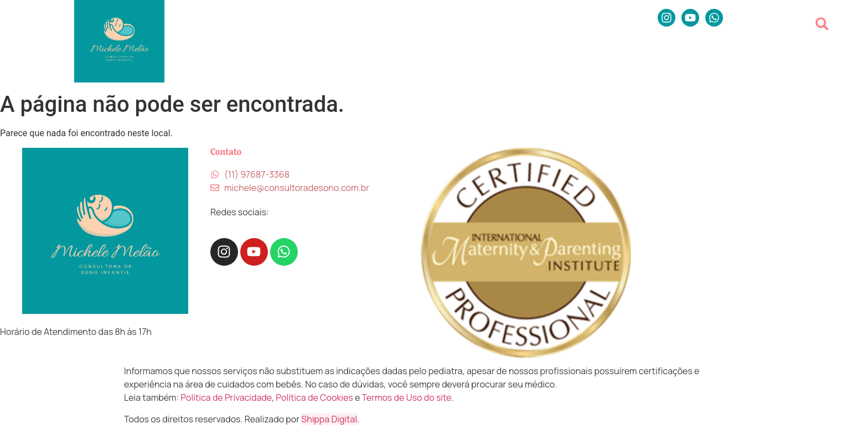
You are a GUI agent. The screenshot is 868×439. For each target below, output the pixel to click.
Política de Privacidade (226, 397)
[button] (822, 24)
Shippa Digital (329, 419)
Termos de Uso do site (407, 397)
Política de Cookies (314, 397)
